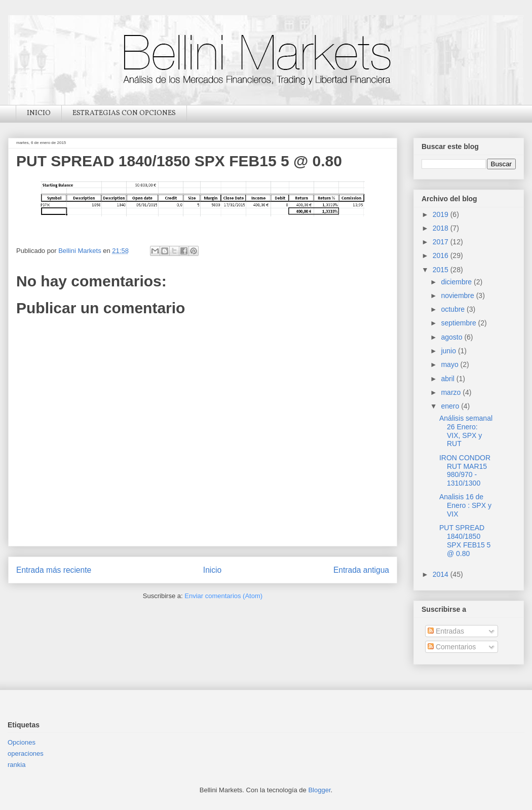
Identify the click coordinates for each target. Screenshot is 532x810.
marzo (452, 392)
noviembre (458, 296)
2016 (442, 255)
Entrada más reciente (54, 570)
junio (449, 351)
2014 (442, 574)
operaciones (26, 753)
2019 (442, 214)
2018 (442, 228)
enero (451, 406)
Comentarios (452, 647)
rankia (16, 765)
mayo (450, 364)
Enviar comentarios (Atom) (223, 596)
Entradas (446, 631)
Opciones (22, 742)
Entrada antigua (361, 570)
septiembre (459, 323)
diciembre (457, 282)
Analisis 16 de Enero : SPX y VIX (465, 505)
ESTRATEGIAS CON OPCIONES (124, 113)
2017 (442, 242)
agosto (452, 337)
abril (448, 379)
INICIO (39, 113)
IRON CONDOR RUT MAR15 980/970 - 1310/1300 (465, 470)
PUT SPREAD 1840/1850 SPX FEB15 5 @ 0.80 (465, 540)
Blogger (319, 790)
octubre (454, 309)
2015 (442, 270)
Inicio (212, 570)
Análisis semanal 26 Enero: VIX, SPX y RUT (466, 431)
